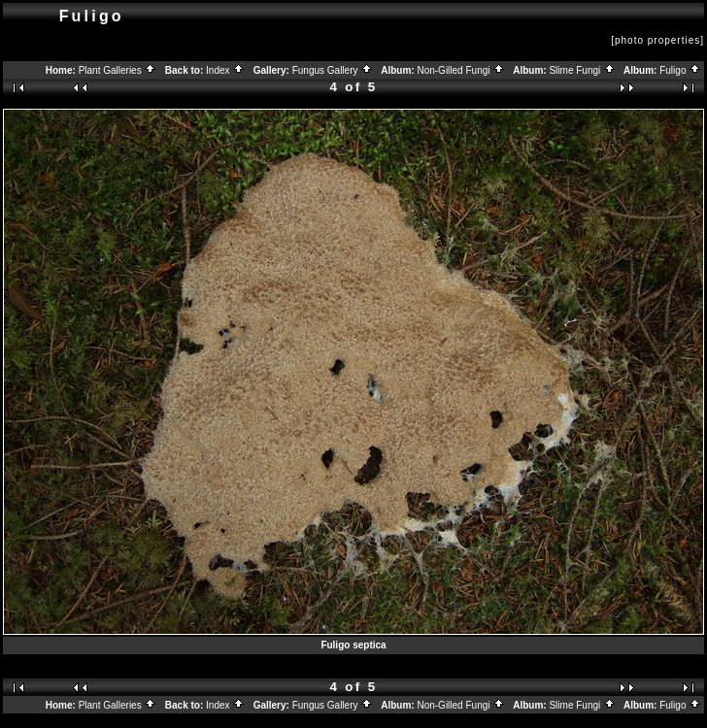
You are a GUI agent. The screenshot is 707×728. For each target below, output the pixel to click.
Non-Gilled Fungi (461, 70)
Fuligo (680, 70)
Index (225, 70)
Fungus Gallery (333, 70)
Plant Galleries (118, 70)
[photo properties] (657, 40)
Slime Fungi (582, 70)
